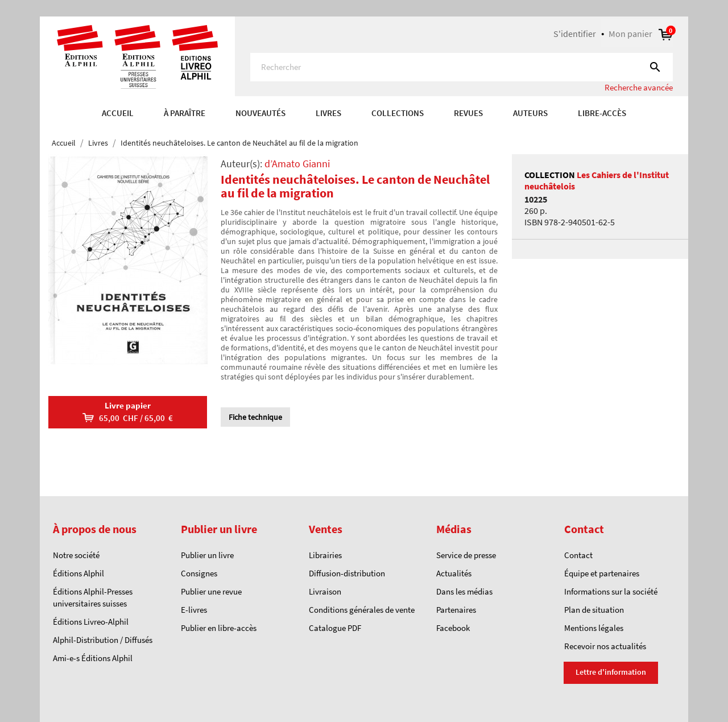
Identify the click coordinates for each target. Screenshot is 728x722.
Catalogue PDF (335, 628)
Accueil (118, 113)
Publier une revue (211, 591)
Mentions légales (594, 628)
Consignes (199, 573)
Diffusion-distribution (347, 573)
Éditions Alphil (78, 573)
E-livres (194, 610)
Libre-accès (602, 113)
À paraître (185, 113)
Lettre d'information (611, 672)
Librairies (325, 555)
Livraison (325, 591)
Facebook (453, 628)
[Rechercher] (462, 67)
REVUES (468, 113)
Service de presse (466, 555)
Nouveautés (260, 113)
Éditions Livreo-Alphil (91, 622)
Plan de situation (594, 610)
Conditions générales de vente (362, 610)
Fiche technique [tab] (255, 417)
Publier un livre (207, 555)
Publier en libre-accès (219, 628)
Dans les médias (464, 591)
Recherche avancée (639, 87)
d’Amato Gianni (297, 164)
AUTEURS (530, 113)
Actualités (454, 573)
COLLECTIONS (398, 113)
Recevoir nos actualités (605, 646)
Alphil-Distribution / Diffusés (103, 640)
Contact (578, 555)
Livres (328, 113)
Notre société (76, 555)
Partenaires (456, 610)
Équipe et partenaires (602, 573)
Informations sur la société (611, 591)
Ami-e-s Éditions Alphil (93, 658)
